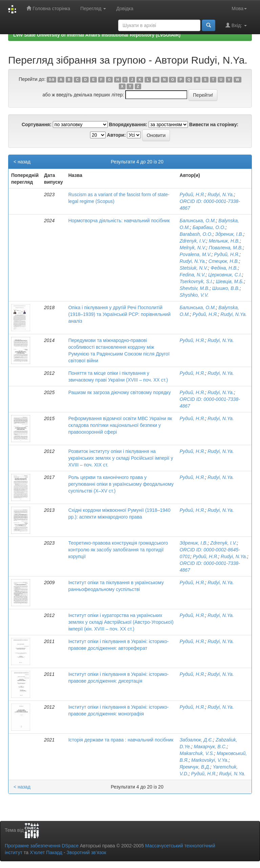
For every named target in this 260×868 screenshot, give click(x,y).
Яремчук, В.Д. (195, 767)
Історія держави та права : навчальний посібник (121, 740)
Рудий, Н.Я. (192, 195)
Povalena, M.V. (196, 254)
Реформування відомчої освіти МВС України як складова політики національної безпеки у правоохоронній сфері (120, 425)
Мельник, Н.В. (224, 241)
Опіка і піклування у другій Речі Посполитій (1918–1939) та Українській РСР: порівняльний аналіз (120, 314)
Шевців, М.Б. (230, 281)
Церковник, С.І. (225, 275)
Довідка (125, 8)
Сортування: (37, 124)
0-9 (52, 79)
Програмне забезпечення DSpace (42, 846)
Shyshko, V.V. (194, 295)
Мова (239, 8)
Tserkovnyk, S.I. (197, 281)
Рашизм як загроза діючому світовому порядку (120, 392)
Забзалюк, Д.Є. (197, 740)
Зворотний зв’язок (86, 852)
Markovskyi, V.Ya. (210, 760)
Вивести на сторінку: (214, 124)
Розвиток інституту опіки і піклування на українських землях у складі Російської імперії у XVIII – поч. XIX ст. (121, 458)
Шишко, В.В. (226, 288)
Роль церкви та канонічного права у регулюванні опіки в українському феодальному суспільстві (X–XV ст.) (121, 484)
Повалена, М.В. (226, 248)
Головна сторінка (48, 8)
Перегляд (93, 8)
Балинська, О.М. (198, 221)
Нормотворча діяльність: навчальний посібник (119, 221)
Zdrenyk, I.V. (193, 241)
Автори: (116, 135)
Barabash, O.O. (196, 234)
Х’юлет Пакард (46, 852)
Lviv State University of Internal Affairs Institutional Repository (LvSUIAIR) (97, 35)
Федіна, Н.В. (224, 268)
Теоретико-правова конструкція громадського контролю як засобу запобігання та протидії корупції (118, 550)
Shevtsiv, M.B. (195, 288)
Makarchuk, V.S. (197, 753)
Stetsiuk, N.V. (194, 268)
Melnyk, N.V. (193, 248)
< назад (22, 162)
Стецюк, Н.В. (224, 261)
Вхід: (236, 25)
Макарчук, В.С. (210, 747)
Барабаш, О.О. (209, 227)
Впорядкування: (128, 124)
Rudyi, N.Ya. (221, 195)
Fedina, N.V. (193, 275)
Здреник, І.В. (229, 234)
